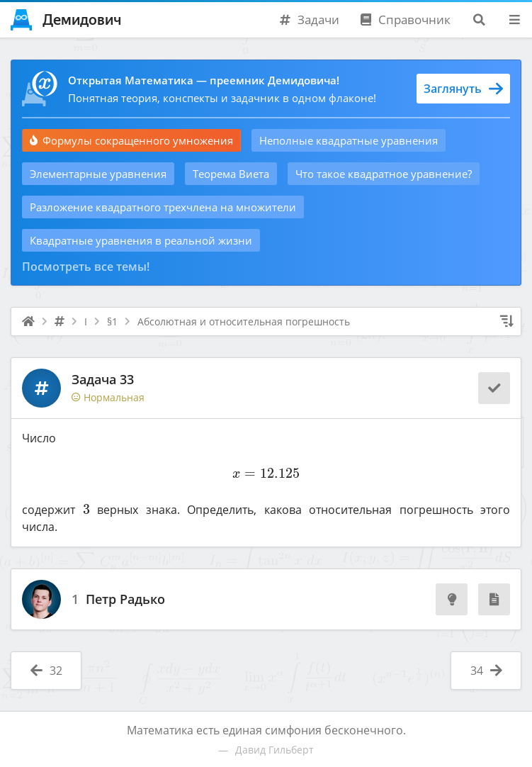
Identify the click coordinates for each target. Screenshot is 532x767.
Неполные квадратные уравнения (349, 140)
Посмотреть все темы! (86, 267)
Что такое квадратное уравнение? (384, 174)
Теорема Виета (231, 174)
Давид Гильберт (275, 750)
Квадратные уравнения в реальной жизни (141, 240)
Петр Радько (125, 600)
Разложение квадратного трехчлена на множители (163, 207)
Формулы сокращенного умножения (131, 140)
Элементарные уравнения (98, 174)
